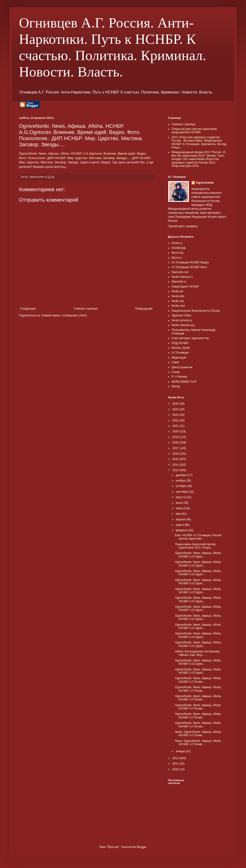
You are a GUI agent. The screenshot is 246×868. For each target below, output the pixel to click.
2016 (176, 454)
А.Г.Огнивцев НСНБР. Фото (189, 267)
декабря (182, 475)
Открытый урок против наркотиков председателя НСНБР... (194, 131)
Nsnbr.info (178, 296)
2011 (176, 764)
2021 (176, 426)
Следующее (28, 309)
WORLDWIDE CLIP (184, 382)
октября (181, 486)
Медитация (179, 358)
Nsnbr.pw (177, 291)
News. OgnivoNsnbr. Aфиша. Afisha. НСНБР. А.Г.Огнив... (198, 734)
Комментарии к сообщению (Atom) (64, 315)
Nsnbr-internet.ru (182, 277)
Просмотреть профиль (183, 226)
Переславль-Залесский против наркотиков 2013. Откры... (195, 546)
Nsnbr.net (178, 301)
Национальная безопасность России (196, 311)
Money (176, 386)
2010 (176, 769)
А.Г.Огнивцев (180, 353)
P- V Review (179, 377)
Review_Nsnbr (181, 348)
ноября (181, 481)
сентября (182, 492)
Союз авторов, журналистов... (191, 338)
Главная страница (86, 309)
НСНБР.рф (179, 248)
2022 (176, 421)
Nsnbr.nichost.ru (182, 320)
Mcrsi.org (177, 253)
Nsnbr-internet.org (183, 325)
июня (180, 508)
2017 (176, 448)
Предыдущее (144, 309)
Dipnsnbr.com (180, 272)
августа (181, 497)
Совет (175, 362)
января (181, 751)
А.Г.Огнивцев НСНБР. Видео (190, 262)
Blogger (142, 847)
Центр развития (182, 367)
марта (180, 525)
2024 (176, 409)
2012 (176, 758)
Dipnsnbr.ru (179, 282)
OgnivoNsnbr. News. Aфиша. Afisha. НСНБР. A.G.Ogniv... (198, 555)
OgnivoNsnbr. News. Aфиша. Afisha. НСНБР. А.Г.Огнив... (198, 680)
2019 (176, 437)
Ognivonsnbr (205, 183)
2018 (176, 443)
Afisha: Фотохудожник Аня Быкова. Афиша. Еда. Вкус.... (198, 653)
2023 (176, 415)
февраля (182, 530)
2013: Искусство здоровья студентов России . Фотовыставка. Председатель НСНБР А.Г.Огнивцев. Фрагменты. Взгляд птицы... (199, 142)
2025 (176, 404)
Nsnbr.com (178, 306)
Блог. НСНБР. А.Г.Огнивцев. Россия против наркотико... (198, 537)
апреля (181, 519)
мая (179, 514)
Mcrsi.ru (177, 258)
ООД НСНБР (180, 343)
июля (180, 503)
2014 (176, 465)
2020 (176, 431)
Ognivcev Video (181, 315)
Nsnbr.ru (177, 243)
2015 (176, 459)
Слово (176, 372)
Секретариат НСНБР (185, 287)
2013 (176, 470)
